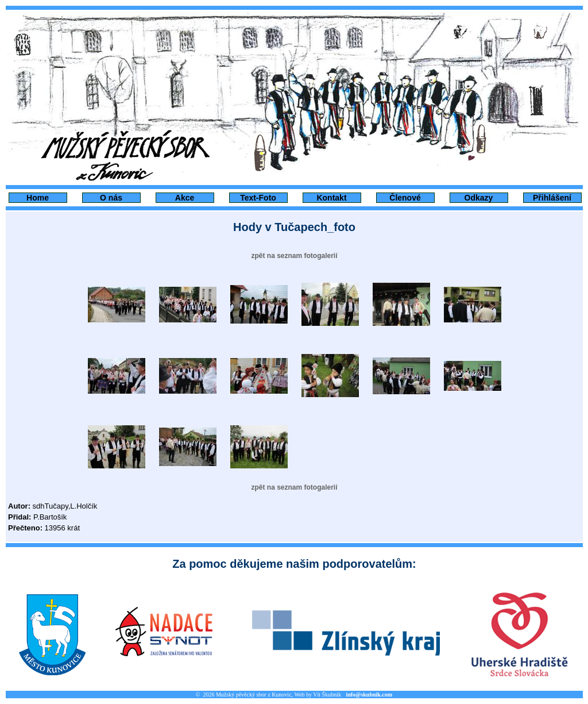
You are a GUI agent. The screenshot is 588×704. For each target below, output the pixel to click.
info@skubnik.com (369, 695)
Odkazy (479, 198)
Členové (405, 198)
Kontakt (331, 198)
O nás (111, 198)
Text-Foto (258, 198)
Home (38, 198)
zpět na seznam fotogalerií (294, 256)
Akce (185, 198)
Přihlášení (552, 198)
